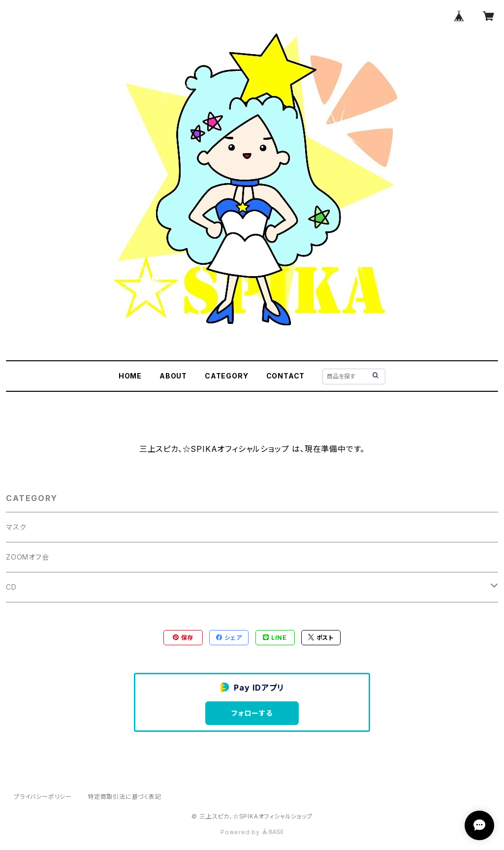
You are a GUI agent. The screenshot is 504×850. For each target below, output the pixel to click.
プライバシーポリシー (43, 797)
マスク (16, 527)
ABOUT (173, 376)
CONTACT (286, 376)
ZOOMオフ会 (28, 557)
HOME (130, 376)
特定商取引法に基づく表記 (125, 797)
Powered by (252, 832)
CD (11, 587)
